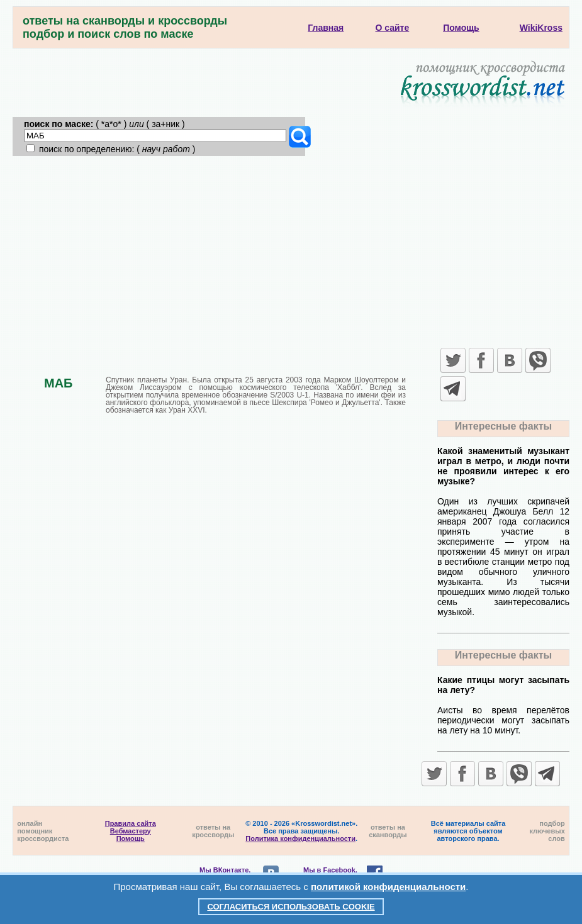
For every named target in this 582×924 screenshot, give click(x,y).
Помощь (131, 838)
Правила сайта (131, 823)
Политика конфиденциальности (300, 838)
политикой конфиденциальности (388, 887)
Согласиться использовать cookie (291, 907)
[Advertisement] (291, 250)
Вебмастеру (131, 831)
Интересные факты (503, 426)
